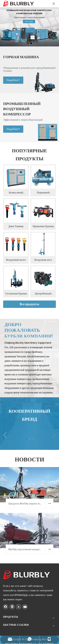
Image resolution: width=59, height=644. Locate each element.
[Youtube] (12, 624)
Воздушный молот (16, 225)
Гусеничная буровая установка (16, 259)
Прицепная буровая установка (43, 192)
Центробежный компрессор (43, 259)
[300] (10, 526)
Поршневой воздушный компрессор (43, 158)
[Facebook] (6, 619)
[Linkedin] (12, 619)
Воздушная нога (43, 225)
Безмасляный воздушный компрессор (16, 158)
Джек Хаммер (16, 192)
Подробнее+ (26, 94)
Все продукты (29, 269)
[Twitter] (6, 624)
